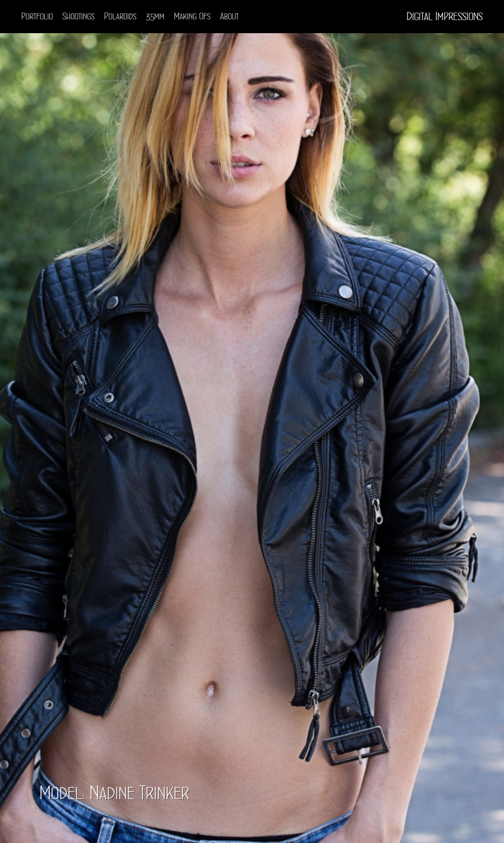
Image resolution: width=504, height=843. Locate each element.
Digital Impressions (445, 17)
